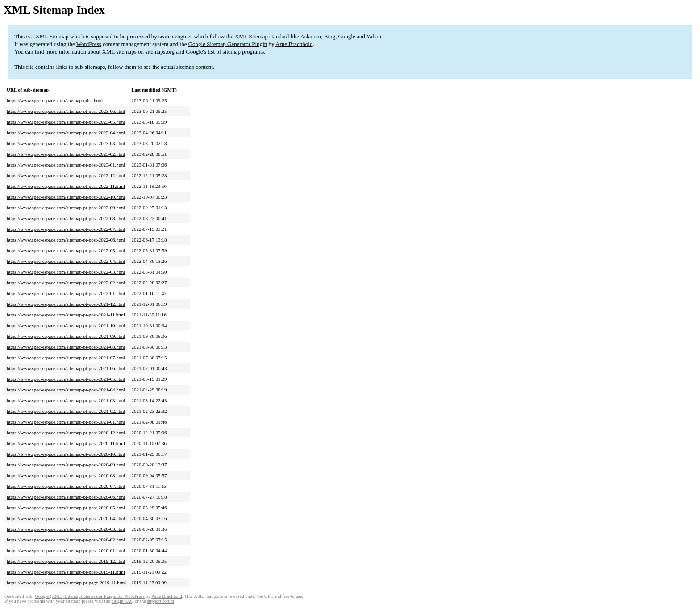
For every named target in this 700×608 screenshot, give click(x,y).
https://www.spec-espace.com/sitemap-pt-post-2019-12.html (66, 561)
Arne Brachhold (294, 44)
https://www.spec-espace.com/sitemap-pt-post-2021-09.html (66, 336)
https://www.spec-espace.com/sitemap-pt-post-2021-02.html (66, 411)
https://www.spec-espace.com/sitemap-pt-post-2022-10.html (66, 197)
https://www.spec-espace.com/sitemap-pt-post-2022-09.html (66, 208)
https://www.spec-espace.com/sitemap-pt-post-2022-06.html (66, 240)
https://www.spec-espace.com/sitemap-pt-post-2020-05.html (66, 508)
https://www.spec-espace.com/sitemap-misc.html (55, 100)
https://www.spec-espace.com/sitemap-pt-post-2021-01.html (66, 422)
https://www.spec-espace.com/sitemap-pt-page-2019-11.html (66, 583)
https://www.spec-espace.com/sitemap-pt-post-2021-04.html (66, 390)
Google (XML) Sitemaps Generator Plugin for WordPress (90, 596)
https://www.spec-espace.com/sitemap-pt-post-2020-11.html (66, 443)
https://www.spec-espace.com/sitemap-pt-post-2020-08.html (66, 475)
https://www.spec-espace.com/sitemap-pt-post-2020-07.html (66, 486)
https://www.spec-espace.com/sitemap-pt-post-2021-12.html (66, 304)
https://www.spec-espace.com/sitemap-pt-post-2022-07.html (66, 229)
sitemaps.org (160, 52)
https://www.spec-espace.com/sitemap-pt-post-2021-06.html (66, 368)
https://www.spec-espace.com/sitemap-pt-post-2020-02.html (66, 540)
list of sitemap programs (236, 52)
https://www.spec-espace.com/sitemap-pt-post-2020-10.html (66, 454)
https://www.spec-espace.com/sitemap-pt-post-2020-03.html (66, 529)
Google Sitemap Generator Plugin (228, 44)
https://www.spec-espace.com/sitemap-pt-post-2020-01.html (66, 550)
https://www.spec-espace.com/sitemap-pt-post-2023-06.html (66, 111)
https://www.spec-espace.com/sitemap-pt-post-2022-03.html (66, 272)
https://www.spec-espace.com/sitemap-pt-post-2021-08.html (66, 347)
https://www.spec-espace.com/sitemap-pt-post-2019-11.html (66, 572)
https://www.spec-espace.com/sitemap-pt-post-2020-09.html (66, 465)
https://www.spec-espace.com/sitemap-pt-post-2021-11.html (66, 315)
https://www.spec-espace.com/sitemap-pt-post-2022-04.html (66, 261)
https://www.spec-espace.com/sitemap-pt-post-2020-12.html (66, 433)
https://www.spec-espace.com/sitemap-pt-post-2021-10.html (66, 325)
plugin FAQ (122, 601)
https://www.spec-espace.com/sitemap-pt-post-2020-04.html (66, 518)
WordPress (89, 44)
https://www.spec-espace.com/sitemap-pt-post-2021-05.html (66, 379)
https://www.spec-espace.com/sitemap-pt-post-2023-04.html (66, 133)
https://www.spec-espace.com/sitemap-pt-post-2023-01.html (66, 165)
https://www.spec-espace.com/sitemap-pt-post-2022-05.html (66, 250)
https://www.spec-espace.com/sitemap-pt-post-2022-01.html (66, 293)
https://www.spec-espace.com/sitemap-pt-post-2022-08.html (66, 218)
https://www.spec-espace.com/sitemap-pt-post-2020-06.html (66, 497)
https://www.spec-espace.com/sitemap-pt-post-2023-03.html (66, 143)
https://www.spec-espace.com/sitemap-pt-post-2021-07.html (66, 358)
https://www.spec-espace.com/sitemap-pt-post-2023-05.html (66, 122)
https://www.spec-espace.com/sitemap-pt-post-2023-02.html (66, 154)
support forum (160, 601)
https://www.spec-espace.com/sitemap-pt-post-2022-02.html (66, 283)
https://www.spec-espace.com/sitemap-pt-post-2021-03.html (66, 400)
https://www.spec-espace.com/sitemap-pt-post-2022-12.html (66, 175)
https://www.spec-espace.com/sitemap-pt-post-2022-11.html (66, 186)
